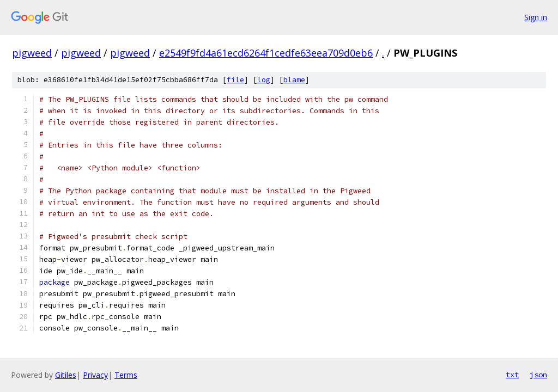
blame (294, 80)
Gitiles (66, 375)
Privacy (95, 375)
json (538, 375)
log (264, 80)
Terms (126, 375)
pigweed (32, 53)
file (235, 80)
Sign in (536, 17)
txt (512, 375)
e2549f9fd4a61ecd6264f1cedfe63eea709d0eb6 (266, 53)
